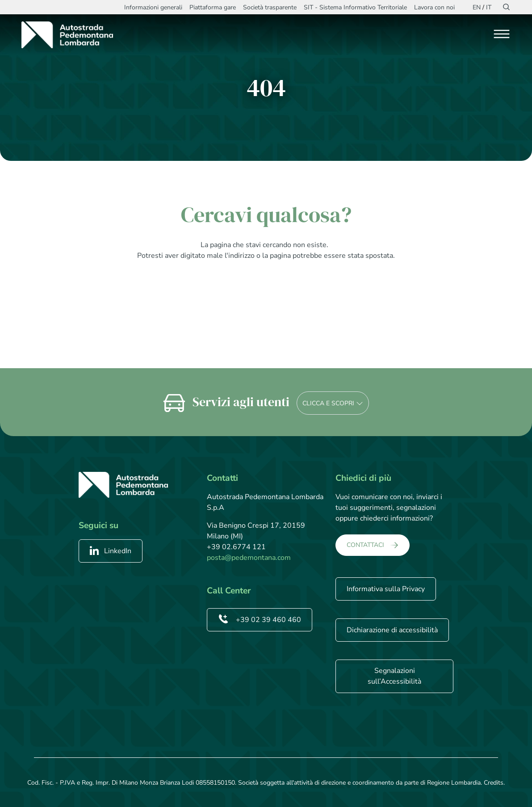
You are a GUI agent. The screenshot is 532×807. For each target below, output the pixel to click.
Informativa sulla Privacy (386, 589)
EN (477, 7)
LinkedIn (111, 551)
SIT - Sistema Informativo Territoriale (355, 7)
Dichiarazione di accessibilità (392, 630)
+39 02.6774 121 (236, 547)
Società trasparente (270, 7)
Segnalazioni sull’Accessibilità (394, 676)
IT (489, 7)
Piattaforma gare (213, 7)
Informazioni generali (153, 7)
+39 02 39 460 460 (260, 620)
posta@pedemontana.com (249, 558)
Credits (494, 783)
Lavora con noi (434, 7)
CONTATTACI (365, 545)
